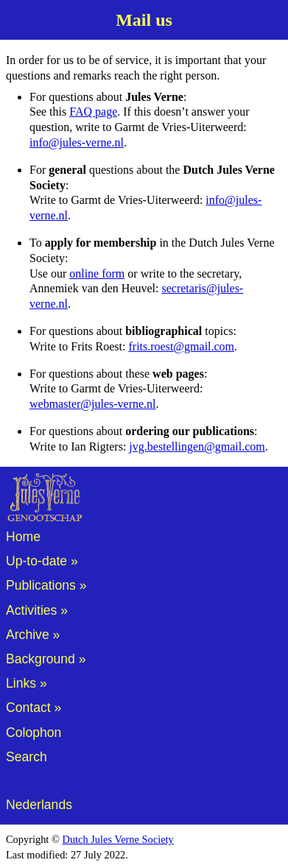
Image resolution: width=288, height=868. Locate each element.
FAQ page (93, 112)
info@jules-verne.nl (77, 142)
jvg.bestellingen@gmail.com (197, 447)
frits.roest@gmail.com (181, 346)
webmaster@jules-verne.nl (93, 404)
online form (97, 274)
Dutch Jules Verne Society (118, 839)
